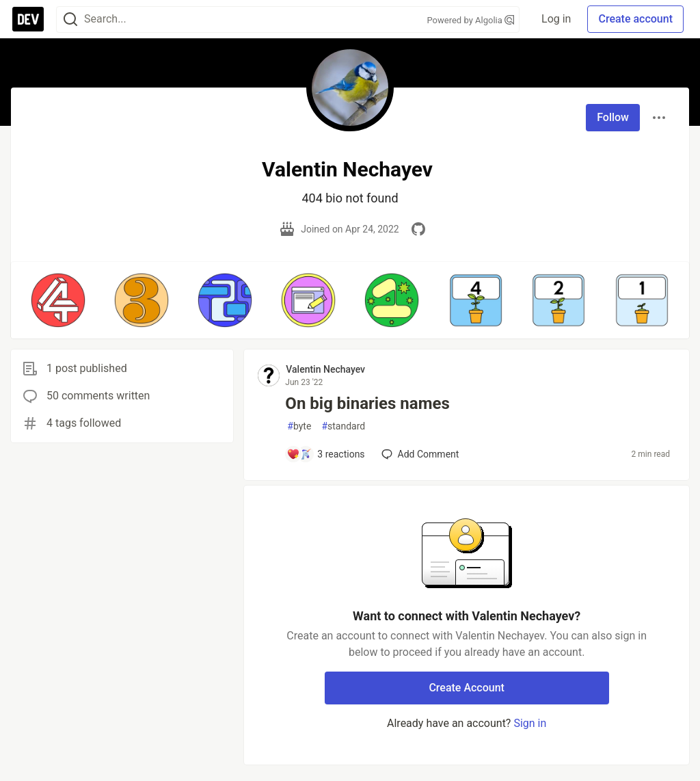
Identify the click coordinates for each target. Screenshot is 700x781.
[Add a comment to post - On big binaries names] (325, 454)
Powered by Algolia (471, 20)
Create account (635, 19)
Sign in (530, 723)
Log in (556, 19)
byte (299, 426)
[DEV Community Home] (28, 19)
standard (343, 426)
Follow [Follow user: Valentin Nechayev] (613, 117)
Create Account (467, 688)
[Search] (70, 19)
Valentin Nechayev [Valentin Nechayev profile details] (325, 369)
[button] (58, 300)
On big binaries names (367, 403)
